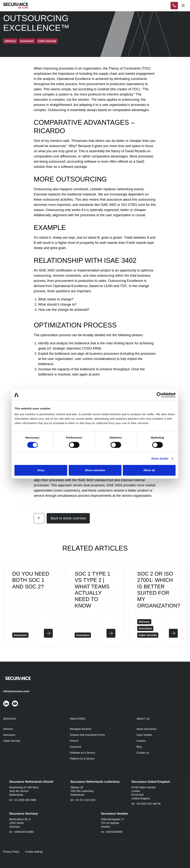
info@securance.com (16, 691)
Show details (160, 458)
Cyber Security (12, 741)
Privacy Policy (11, 852)
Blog (139, 747)
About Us (143, 719)
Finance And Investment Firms (87, 735)
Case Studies (144, 735)
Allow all (149, 470)
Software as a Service (82, 753)
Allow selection (95, 470)
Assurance (9, 735)
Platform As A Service (82, 759)
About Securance (146, 729)
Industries (78, 719)
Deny (41, 470)
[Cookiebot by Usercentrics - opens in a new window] (159, 395)
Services (10, 719)
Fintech (74, 741)
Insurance (75, 747)
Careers (141, 741)
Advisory (8, 729)
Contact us (143, 753)
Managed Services (81, 729)
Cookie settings (34, 852)
